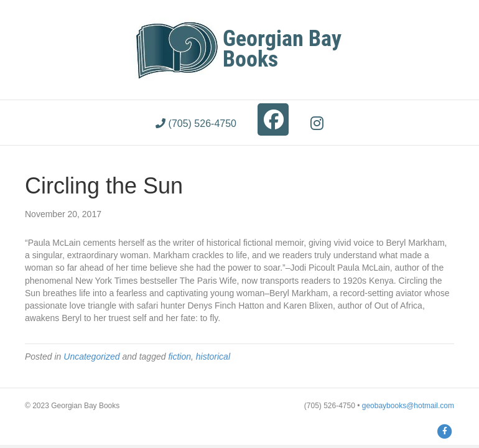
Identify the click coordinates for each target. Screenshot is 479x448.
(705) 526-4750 (196, 124)
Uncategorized (91, 357)
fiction (179, 357)
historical (213, 357)
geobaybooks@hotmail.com (408, 406)
